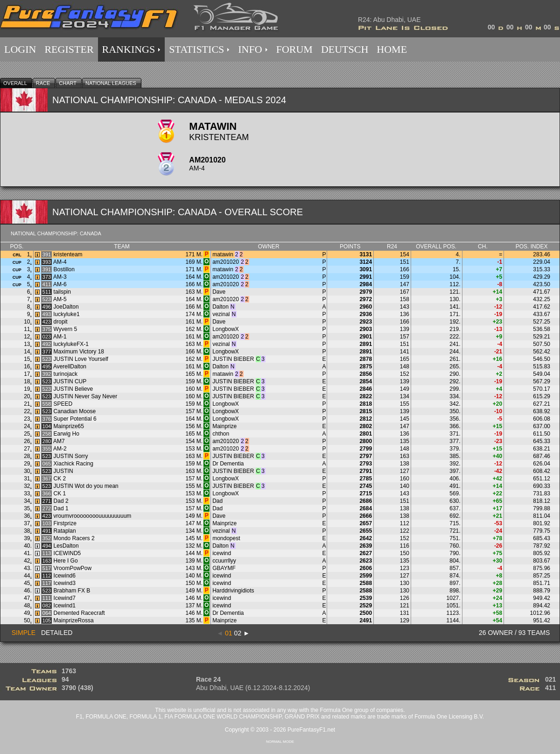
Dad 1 (61, 508)
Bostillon (64, 269)
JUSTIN (63, 471)
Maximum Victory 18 (79, 352)
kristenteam (68, 254)
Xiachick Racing (73, 464)
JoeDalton (66, 307)
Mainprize (224, 426)
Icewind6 (65, 576)
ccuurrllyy (224, 561)
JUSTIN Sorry (71, 456)
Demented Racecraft (79, 613)
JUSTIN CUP (70, 381)
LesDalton (66, 546)
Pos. (17, 247)
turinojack (66, 374)
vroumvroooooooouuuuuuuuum (93, 516)
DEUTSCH (345, 49)
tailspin (62, 292)
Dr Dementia (228, 464)
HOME (392, 49)
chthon (221, 434)
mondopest (226, 538)
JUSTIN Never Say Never (86, 396)
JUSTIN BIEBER (233, 359)
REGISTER (69, 49)
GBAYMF (224, 568)
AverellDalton (70, 366)
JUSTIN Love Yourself (81, 359)
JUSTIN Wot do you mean (86, 486)
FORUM (294, 49)
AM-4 (60, 262)
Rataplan (65, 531)
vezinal (221, 314)
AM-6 (60, 284)
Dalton (220, 307)
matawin (223, 254)
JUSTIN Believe (73, 389)
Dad (217, 501)
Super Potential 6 (75, 419)
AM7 (59, 441)
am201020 (226, 262)
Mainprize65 (69, 426)
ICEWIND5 (67, 553)
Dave (219, 292)
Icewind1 (65, 606)
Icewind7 (65, 598)
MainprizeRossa (74, 620)
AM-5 (60, 299)
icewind (222, 553)
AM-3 (60, 277)
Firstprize (65, 523)
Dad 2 (61, 501)
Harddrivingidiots (233, 591)
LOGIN (20, 49)
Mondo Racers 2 (74, 538)
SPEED (63, 404)
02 (238, 633)
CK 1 (60, 493)
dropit (61, 322)
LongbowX (226, 329)
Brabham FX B (72, 591)
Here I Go (66, 561)
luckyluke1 (67, 314)
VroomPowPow (73, 568)
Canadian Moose (75, 411)
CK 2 (60, 479)
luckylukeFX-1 (71, 344)
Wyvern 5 (66, 329)
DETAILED (57, 633)
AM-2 (60, 449)
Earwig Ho (66, 434)
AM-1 (60, 337)
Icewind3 (65, 583)
